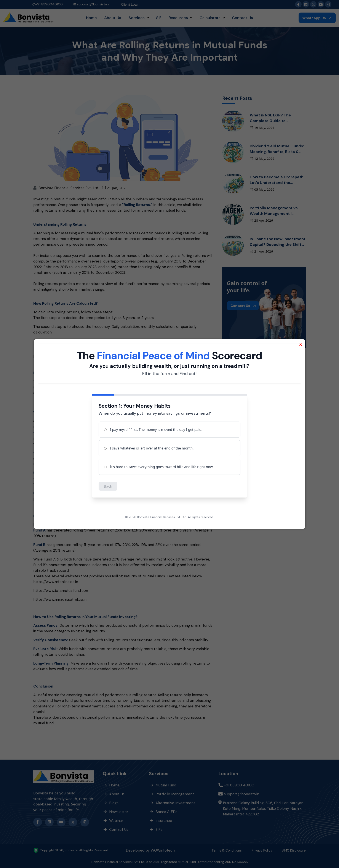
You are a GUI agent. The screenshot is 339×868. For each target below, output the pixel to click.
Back (108, 486)
